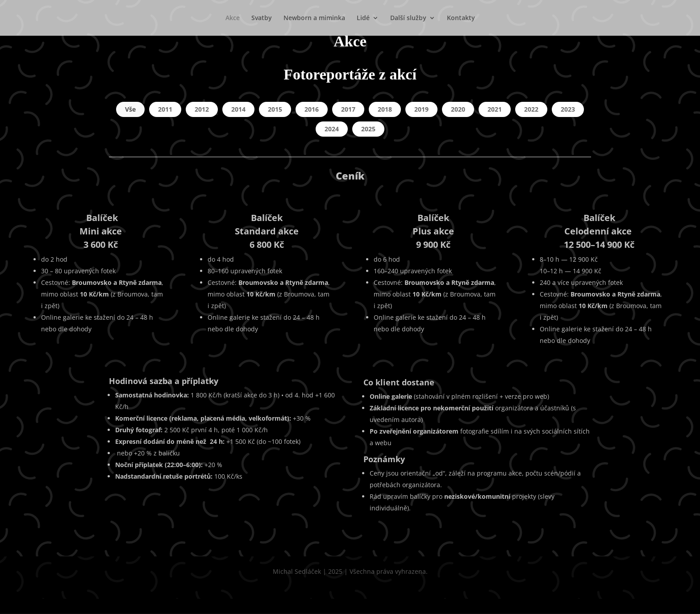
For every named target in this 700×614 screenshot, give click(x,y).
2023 (568, 109)
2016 (312, 109)
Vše (130, 109)
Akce (233, 18)
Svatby (262, 18)
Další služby (408, 18)
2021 (495, 109)
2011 (165, 109)
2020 (458, 109)
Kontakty (461, 18)
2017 (348, 109)
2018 (385, 109)
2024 (332, 129)
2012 (202, 109)
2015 (275, 109)
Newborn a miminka (314, 18)
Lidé (363, 18)
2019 (421, 109)
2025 (368, 129)
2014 (238, 109)
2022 (531, 109)
